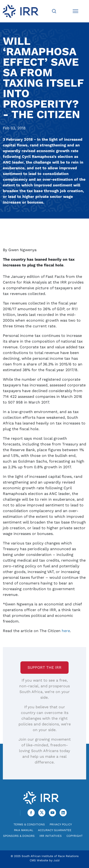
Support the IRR (44, 667)
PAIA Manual (24, 830)
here (66, 631)
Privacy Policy (61, 824)
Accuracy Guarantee (55, 830)
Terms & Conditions (29, 824)
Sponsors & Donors (19, 836)
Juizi (56, 860)
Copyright (75, 836)
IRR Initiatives (51, 836)
